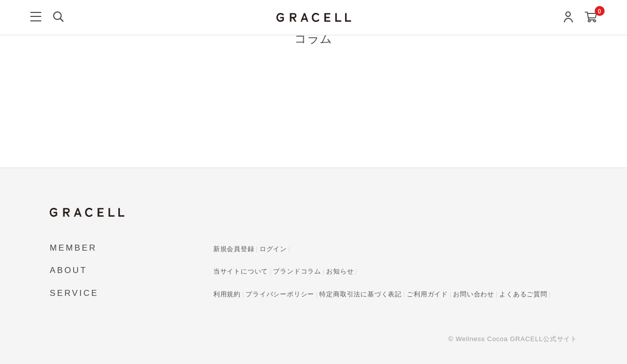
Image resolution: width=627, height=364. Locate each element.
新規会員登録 (234, 249)
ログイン (273, 249)
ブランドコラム (297, 271)
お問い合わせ (474, 294)
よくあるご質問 (523, 294)
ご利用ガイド (427, 294)
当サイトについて (241, 271)
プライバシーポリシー (280, 294)
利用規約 (227, 294)
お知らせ (340, 271)
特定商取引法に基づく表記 (360, 294)
